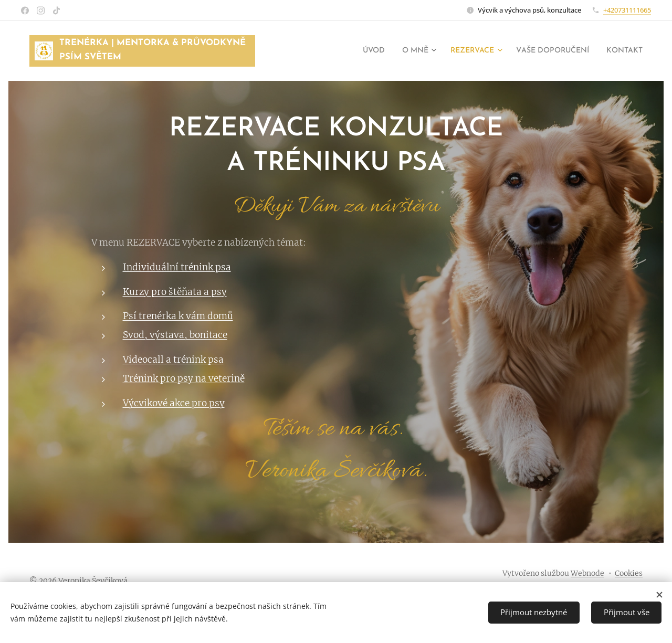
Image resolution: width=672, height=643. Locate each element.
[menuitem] (348, 51)
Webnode (587, 573)
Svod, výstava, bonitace (175, 335)
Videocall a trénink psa (173, 360)
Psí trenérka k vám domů (178, 316)
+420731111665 (627, 10)
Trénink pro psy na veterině (184, 378)
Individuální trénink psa (177, 267)
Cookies (629, 573)
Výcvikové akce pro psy (174, 403)
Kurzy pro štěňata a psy (175, 292)
